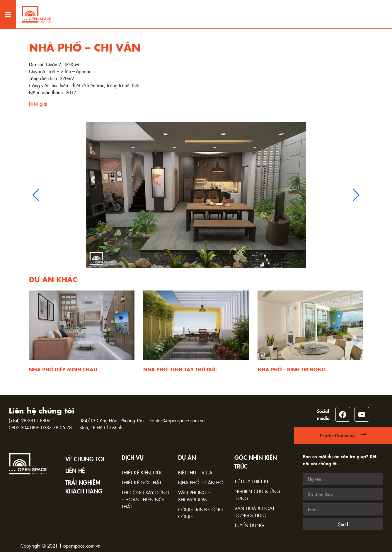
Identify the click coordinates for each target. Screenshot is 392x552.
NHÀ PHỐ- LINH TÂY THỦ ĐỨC (180, 369)
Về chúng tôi (85, 459)
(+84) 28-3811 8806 (30, 420)
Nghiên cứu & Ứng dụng (257, 495)
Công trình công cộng (200, 513)
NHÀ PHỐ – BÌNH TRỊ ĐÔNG (292, 369)
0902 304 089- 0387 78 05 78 (40, 427)
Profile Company (337, 435)
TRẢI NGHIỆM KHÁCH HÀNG (84, 486)
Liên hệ (75, 470)
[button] (8, 10)
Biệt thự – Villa (195, 472)
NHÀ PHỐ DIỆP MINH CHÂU (63, 369)
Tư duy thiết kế (252, 481)
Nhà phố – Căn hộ (201, 482)
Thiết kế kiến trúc (143, 472)
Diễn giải (38, 104)
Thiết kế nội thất (142, 482)
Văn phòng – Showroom (194, 496)
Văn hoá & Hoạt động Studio (254, 512)
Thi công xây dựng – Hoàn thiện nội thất (145, 499)
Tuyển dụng (249, 525)
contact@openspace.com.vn (177, 420)
